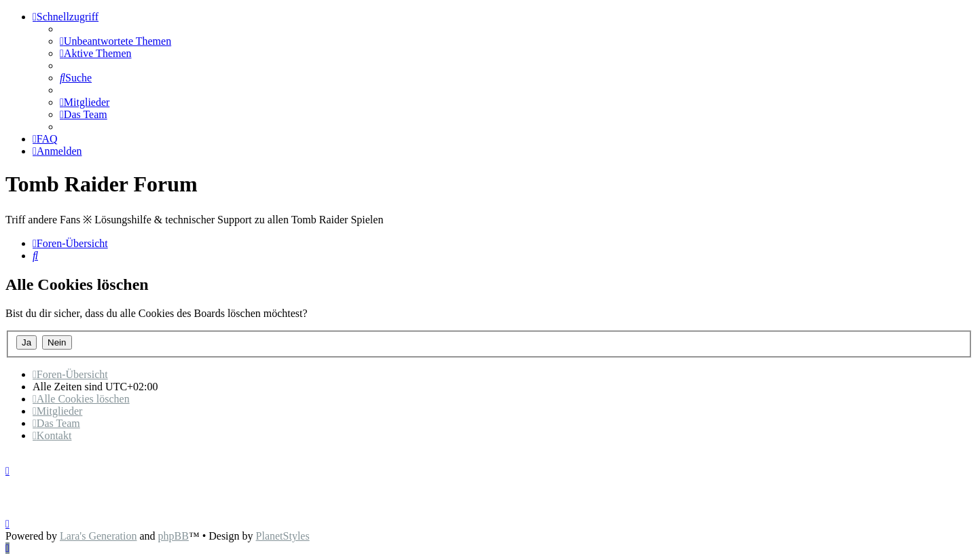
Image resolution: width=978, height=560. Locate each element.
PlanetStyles (283, 536)
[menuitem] (115, 41)
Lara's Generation (98, 536)
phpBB (174, 536)
